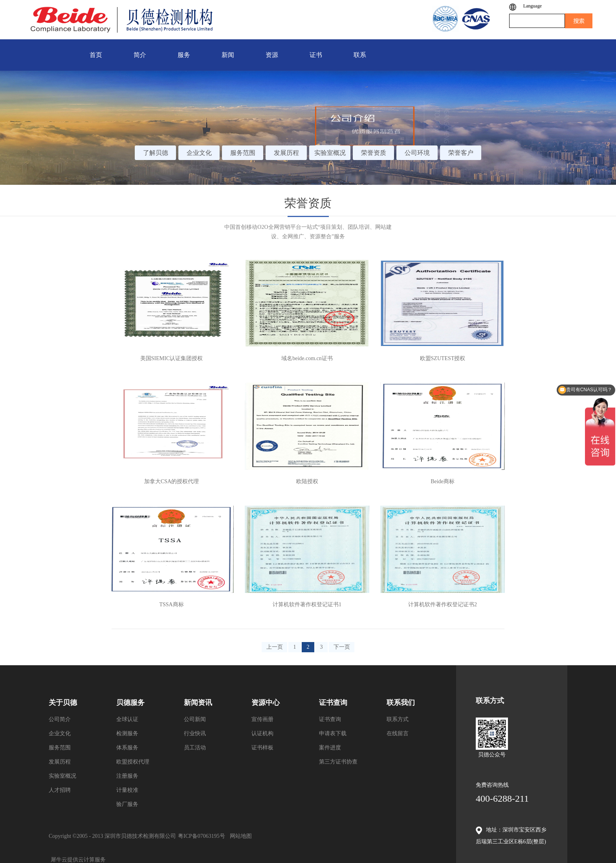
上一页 (275, 647)
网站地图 (239, 836)
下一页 (342, 647)
